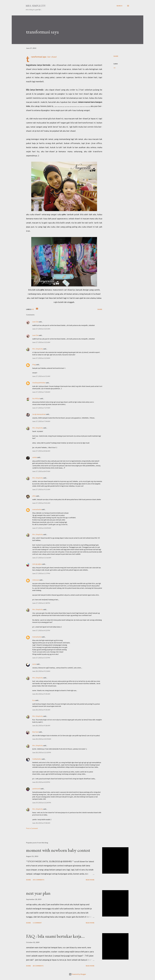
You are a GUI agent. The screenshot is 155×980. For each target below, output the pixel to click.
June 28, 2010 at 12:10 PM (42, 752)
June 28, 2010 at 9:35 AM (41, 694)
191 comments (38, 880)
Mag (34, 364)
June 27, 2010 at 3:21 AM (41, 329)
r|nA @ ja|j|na (37, 564)
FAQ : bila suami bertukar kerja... (55, 936)
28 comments (38, 966)
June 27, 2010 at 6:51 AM (41, 376)
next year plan (38, 893)
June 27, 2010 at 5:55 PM (41, 658)
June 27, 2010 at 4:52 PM (41, 630)
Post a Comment (32, 828)
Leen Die (35, 322)
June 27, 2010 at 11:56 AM (42, 558)
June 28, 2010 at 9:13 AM (41, 671)
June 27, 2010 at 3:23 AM (41, 358)
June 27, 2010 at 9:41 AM (41, 503)
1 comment (37, 923)
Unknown (36, 580)
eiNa (34, 496)
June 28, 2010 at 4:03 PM (41, 782)
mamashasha (37, 509)
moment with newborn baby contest (58, 850)
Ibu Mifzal (36, 398)
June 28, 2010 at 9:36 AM (41, 725)
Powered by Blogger (77, 974)
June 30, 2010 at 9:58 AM (41, 823)
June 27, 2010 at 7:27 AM (41, 408)
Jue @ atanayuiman (39, 414)
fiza (34, 700)
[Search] (119, 6)
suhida (35, 457)
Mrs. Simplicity (36, 6)
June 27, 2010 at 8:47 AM (41, 471)
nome (34, 664)
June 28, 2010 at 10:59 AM (42, 739)
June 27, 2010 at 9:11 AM (41, 489)
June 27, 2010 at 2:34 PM (41, 603)
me (114, 68)
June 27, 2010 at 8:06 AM (41, 451)
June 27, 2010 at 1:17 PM (41, 573)
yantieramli (36, 789)
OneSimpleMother (39, 383)
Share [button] (116, 56)
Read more (90, 880)
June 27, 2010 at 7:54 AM (41, 421)
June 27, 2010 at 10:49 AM (42, 528)
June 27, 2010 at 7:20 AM (41, 392)
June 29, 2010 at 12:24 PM (42, 803)
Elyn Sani (35, 732)
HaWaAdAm (37, 759)
